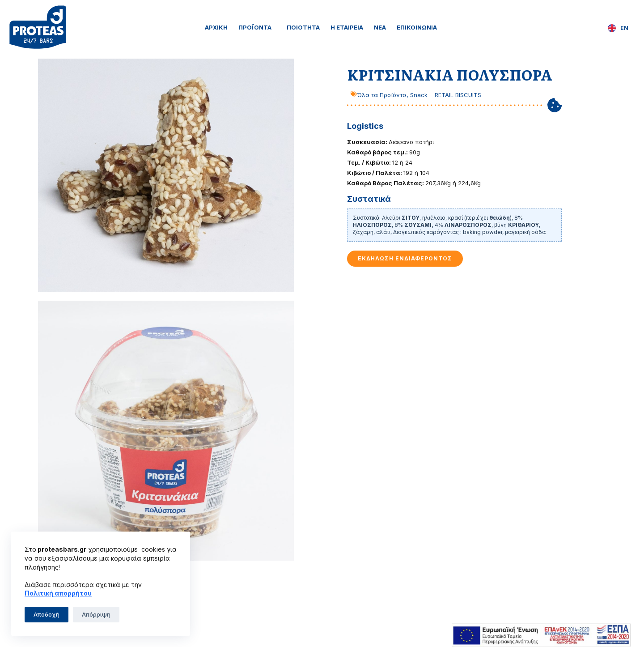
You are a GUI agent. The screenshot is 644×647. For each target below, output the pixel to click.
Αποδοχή (47, 614)
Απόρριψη (96, 614)
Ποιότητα (303, 27)
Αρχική (216, 27)
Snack (419, 95)
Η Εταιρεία (347, 27)
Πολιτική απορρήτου (58, 593)
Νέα (380, 27)
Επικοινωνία (417, 27)
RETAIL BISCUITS (458, 95)
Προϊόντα (257, 27)
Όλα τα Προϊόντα (382, 95)
